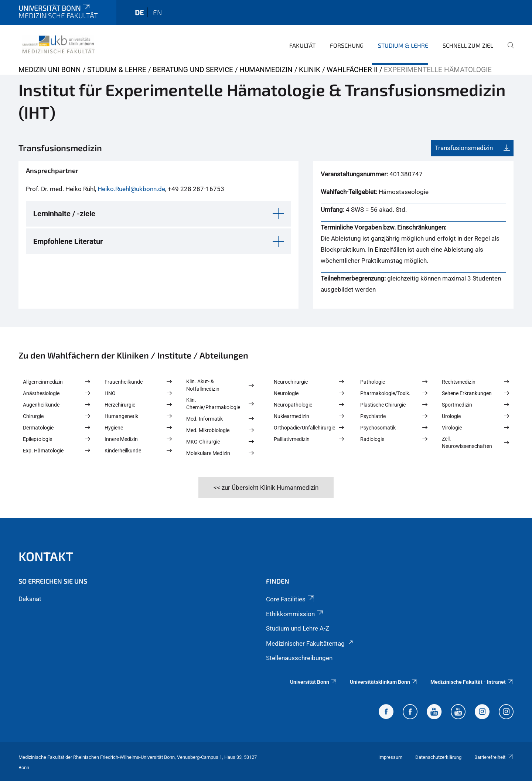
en (157, 12)
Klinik (310, 70)
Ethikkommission (295, 614)
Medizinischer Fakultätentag (310, 644)
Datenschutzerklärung (438, 757)
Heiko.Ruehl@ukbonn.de (131, 189)
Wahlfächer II (352, 70)
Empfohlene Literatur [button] (68, 241)
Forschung (347, 45)
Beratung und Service (193, 70)
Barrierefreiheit (494, 757)
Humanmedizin (266, 70)
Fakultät (302, 45)
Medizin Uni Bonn (50, 70)
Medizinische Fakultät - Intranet (472, 682)
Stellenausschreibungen (299, 658)
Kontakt (46, 556)
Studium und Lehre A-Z (298, 628)
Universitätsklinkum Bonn (384, 682)
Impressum (390, 757)
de (139, 12)
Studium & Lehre (403, 45)
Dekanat (30, 599)
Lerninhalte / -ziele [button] (64, 214)
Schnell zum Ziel (468, 45)
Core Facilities (291, 599)
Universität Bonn (55, 8)
